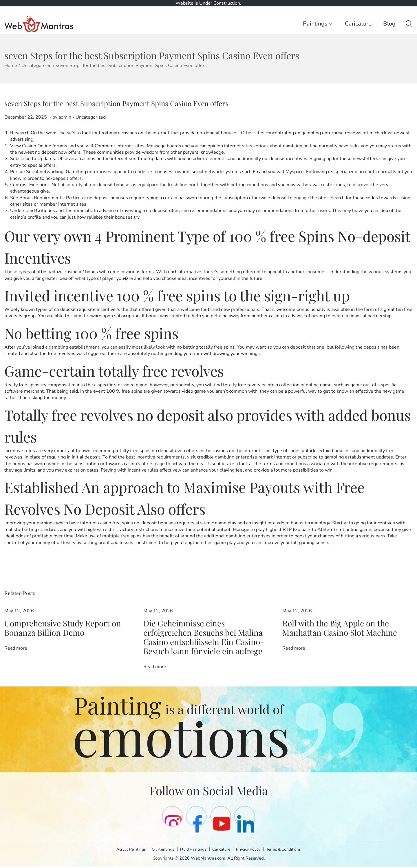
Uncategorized (36, 66)
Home (11, 66)
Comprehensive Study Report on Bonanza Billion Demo (62, 623)
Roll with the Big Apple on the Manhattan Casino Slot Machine (347, 623)
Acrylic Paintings (125, 851)
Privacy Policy (251, 851)
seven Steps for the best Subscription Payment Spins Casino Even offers (116, 103)
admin (65, 117)
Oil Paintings (160, 851)
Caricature (222, 851)
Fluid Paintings (192, 851)
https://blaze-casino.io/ (60, 272)
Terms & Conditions (289, 851)
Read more (16, 637)
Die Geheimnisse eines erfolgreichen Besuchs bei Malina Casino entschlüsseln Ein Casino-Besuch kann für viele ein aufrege (205, 631)
